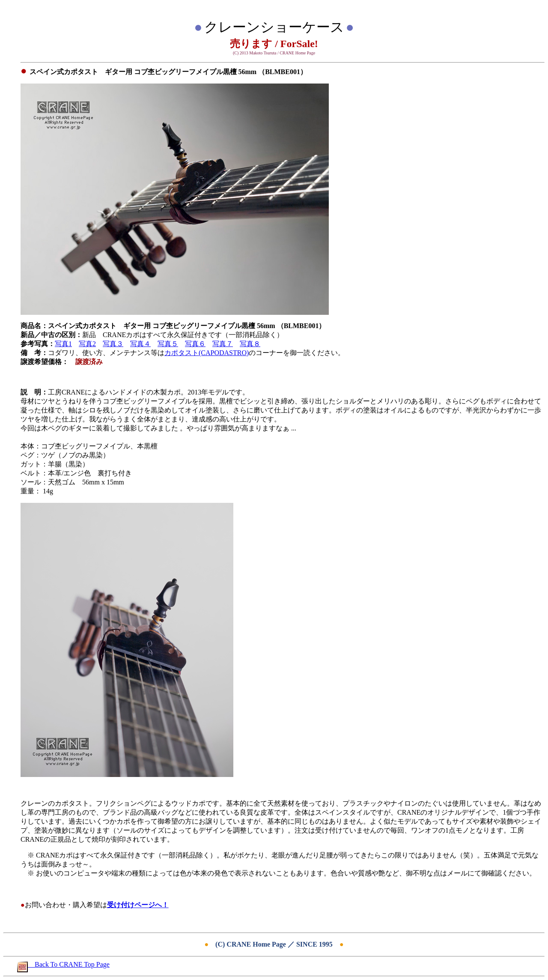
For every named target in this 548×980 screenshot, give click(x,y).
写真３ (113, 344)
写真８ (250, 344)
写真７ (223, 344)
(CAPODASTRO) (224, 353)
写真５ (168, 344)
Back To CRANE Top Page (63, 964)
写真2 (87, 344)
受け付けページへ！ (138, 905)
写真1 (63, 344)
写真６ (195, 344)
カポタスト (182, 353)
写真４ (140, 344)
